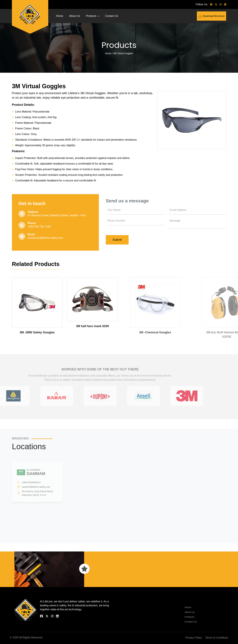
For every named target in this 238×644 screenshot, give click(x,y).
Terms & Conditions (217, 638)
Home (60, 16)
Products (92, 16)
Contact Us (111, 16)
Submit (117, 240)
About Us (75, 16)
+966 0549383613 (31, 482)
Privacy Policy (194, 638)
